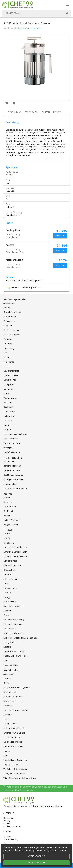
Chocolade (8, 706)
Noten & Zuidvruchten (14, 633)
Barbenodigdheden (12, 466)
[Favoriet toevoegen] (7, 103)
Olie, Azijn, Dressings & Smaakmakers (21, 638)
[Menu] (67, 5)
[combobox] (36, 13)
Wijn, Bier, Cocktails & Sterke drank (20, 778)
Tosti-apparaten (11, 439)
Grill (5, 353)
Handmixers (9, 357)
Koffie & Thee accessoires (16, 556)
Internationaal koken (13, 737)
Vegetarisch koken (12, 764)
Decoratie (8, 611)
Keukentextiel (10, 507)
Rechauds (8, 402)
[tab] (15, 112)
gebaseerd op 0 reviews (31, 28)
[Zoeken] (33, 13)
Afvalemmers (10, 461)
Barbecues (8, 502)
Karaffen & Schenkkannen (15, 552)
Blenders (7, 307)
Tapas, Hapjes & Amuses (15, 760)
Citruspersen (9, 321)
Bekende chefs (10, 692)
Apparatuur (9, 674)
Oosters (7, 647)
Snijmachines (9, 416)
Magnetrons (9, 389)
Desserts (8, 715)
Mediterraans (10, 629)
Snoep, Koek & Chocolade (15, 656)
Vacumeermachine (12, 443)
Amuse (7, 534)
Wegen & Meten (11, 525)
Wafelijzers (8, 448)
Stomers (7, 430)
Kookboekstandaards (13, 475)
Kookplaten (9, 384)
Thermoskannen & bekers (15, 488)
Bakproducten (10, 602)
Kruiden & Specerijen (13, 624)
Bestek (7, 538)
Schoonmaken (10, 484)
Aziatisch (7, 678)
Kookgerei (8, 511)
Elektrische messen (12, 330)
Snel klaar (8, 751)
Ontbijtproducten (11, 642)
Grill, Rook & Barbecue (14, 728)
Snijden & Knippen (12, 520)
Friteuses (8, 344)
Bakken (7, 683)
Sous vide (8, 421)
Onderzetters (9, 570)
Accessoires (9, 303)
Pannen (7, 516)
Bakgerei (7, 497)
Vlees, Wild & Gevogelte (14, 773)
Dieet (6, 719)
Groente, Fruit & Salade (14, 733)
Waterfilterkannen (12, 452)
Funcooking (9, 348)
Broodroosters (10, 317)
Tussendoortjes (11, 665)
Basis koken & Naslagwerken (17, 688)
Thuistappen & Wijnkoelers (16, 434)
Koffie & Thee (10, 380)
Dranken (7, 615)
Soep (6, 660)
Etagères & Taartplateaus (15, 547)
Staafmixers (9, 425)
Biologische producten (14, 606)
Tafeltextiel (9, 592)
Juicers (6, 366)
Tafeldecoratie (10, 588)
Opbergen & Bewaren (13, 479)
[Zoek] (67, 13)
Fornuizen (8, 339)
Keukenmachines (11, 371)
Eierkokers (8, 326)
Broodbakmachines (12, 312)
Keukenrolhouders (12, 470)
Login (9, 287)
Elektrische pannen (12, 335)
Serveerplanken (10, 579)
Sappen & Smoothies (13, 746)
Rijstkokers (8, 407)
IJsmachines (9, 362)
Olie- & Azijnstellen (12, 565)
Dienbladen (9, 543)
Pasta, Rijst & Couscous (14, 651)
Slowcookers (9, 412)
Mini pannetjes (10, 561)
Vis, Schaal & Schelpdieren (15, 769)
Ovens (6, 393)
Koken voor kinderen (13, 742)
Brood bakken (10, 701)
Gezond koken (10, 724)
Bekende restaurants (13, 697)
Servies (7, 583)
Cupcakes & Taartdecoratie (16, 710)
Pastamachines (10, 398)
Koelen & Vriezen (11, 375)
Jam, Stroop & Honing (13, 620)
